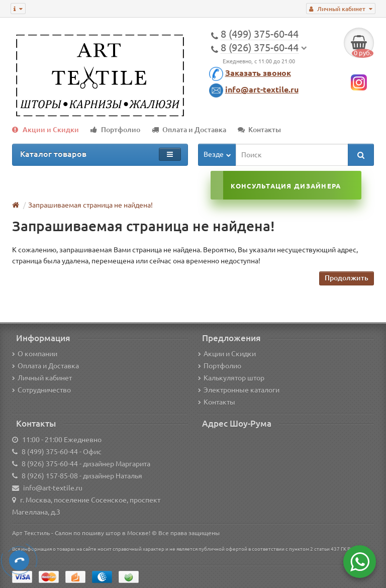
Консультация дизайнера (286, 186)
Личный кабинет (42, 378)
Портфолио (115, 130)
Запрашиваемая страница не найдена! (90, 205)
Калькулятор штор (231, 378)
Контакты (259, 130)
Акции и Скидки (45, 130)
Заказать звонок (258, 73)
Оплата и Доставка (189, 130)
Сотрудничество (41, 390)
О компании (35, 354)
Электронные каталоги (239, 390)
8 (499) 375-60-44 (50, 452)
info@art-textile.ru (262, 89)
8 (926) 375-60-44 (50, 464)
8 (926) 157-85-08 (50, 476)
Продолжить (347, 278)
